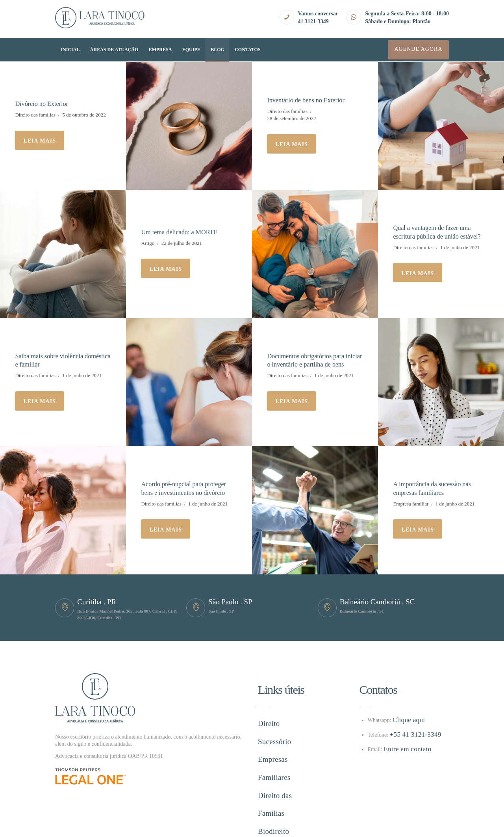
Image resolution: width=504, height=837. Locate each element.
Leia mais (40, 140)
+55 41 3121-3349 (410, 734)
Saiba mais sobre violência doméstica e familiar (50, 359)
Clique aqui (405, 719)
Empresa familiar (411, 502)
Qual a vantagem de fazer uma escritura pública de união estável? (439, 232)
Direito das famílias (35, 114)
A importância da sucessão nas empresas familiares (434, 487)
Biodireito (270, 766)
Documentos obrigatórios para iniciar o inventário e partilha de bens (309, 359)
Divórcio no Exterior (43, 104)
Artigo (148, 242)
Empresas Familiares (283, 736)
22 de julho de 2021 (182, 242)
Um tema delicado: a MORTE (181, 231)
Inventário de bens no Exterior (307, 100)
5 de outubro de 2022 (84, 114)
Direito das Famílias (283, 751)
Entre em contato (402, 749)
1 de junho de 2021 (460, 247)
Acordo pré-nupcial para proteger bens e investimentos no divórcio (185, 487)
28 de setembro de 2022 (291, 118)
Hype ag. (138, 825)
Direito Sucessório (280, 721)
